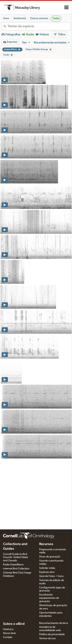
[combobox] (39, 26)
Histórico (8, 629)
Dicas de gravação (50, 557)
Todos (56, 18)
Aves (6, 18)
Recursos (46, 544)
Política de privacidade (52, 634)
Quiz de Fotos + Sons (51, 576)
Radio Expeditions (13, 565)
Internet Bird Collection (16, 569)
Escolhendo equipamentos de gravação (49, 598)
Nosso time (9, 633)
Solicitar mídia (47, 568)
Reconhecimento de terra (54, 623)
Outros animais (39, 18)
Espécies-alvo (47, 572)
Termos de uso (47, 638)
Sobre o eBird (14, 624)
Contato (8, 637)
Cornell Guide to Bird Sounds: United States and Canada (16, 557)
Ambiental (20, 18)
